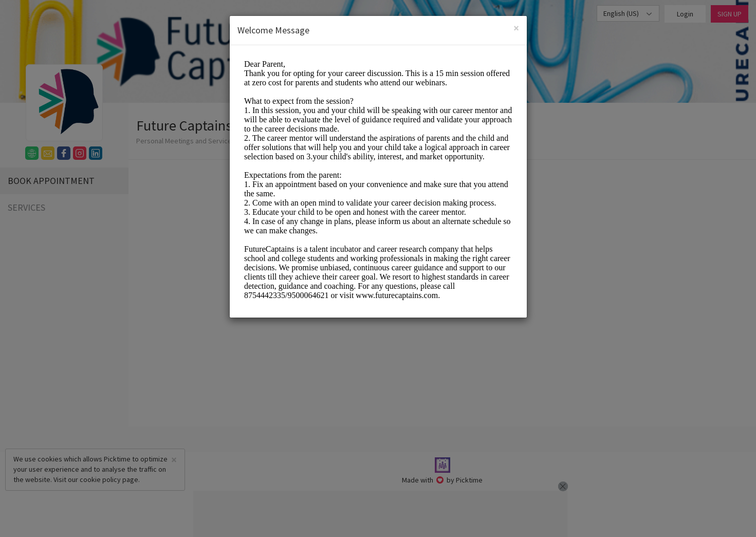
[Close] (516, 28)
